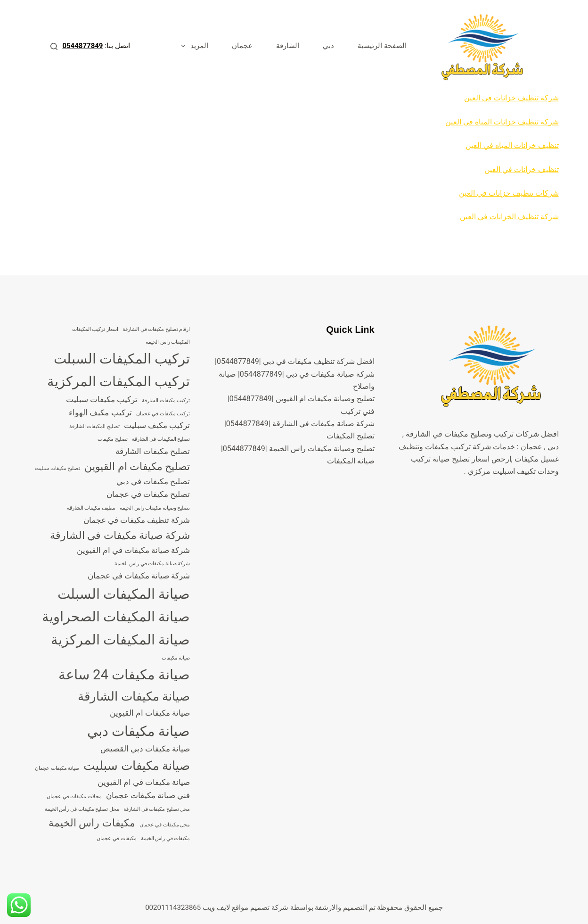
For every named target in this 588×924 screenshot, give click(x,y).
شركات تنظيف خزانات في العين (509, 193)
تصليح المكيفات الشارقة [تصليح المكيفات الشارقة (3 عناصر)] (94, 426)
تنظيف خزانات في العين (522, 169)
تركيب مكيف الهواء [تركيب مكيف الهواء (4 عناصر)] (100, 412)
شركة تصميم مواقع (260, 907)
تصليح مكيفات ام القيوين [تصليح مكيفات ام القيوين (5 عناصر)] (137, 466)
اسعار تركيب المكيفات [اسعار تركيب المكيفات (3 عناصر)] (95, 329)
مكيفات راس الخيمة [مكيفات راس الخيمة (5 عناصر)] (92, 823)
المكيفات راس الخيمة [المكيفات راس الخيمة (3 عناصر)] (168, 342)
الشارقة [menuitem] (288, 46)
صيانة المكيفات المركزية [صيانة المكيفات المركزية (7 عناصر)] (121, 640)
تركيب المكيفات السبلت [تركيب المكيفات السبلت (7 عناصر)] (122, 359)
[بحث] (54, 46)
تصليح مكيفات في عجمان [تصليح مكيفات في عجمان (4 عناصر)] (148, 494)
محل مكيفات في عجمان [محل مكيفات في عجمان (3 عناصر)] (165, 825)
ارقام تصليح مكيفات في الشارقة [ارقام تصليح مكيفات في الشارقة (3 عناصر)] (156, 329)
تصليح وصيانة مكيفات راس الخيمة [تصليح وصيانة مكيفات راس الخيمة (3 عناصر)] (155, 508)
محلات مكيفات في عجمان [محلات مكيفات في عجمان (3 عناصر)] (74, 796)
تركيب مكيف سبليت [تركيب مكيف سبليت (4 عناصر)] (157, 425)
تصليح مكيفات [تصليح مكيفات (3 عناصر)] (113, 439)
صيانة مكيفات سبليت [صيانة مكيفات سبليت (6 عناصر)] (137, 766)
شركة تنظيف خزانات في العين (511, 98)
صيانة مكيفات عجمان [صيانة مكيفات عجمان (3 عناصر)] (57, 768)
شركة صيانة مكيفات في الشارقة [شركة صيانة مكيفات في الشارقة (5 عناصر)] (120, 535)
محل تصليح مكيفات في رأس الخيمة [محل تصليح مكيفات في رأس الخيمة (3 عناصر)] (82, 809)
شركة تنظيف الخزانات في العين (509, 217)
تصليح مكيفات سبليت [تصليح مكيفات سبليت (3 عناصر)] (57, 468)
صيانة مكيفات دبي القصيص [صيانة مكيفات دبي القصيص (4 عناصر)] (145, 749)
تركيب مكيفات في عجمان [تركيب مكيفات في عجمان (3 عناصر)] (163, 414)
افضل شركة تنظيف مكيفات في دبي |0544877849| (295, 361)
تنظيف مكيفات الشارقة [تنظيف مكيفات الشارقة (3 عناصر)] (91, 508)
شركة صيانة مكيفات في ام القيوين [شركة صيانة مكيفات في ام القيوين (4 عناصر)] (134, 550)
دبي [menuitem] (328, 46)
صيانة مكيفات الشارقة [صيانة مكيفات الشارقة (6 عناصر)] (134, 696)
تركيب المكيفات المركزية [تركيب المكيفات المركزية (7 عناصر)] (119, 381)
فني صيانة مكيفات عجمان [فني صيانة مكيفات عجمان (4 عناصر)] (148, 795)
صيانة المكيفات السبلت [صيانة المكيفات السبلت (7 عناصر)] (124, 594)
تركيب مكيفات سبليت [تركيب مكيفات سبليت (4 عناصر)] (102, 399)
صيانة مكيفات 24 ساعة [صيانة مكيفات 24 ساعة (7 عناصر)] (124, 675)
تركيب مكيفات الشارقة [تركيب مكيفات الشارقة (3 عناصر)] (166, 400)
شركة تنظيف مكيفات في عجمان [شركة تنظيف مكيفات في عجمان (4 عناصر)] (137, 520)
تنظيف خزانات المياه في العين (512, 145)
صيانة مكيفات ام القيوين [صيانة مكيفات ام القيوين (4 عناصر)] (150, 713)
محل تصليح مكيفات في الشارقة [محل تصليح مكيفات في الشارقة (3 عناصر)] (157, 809)
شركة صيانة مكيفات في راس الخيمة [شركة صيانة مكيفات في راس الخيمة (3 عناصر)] (152, 564)
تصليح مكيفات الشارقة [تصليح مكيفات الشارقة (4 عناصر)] (153, 451)
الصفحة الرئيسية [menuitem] (382, 46)
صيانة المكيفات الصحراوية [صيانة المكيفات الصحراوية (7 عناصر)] (116, 617)
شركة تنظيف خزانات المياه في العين (502, 122)
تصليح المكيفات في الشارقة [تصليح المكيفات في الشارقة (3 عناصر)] (161, 439)
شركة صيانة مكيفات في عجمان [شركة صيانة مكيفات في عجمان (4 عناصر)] (139, 576)
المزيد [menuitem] (193, 46)
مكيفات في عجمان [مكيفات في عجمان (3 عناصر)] (116, 838)
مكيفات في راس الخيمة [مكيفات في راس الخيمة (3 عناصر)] (166, 838)
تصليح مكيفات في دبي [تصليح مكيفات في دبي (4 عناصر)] (153, 481)
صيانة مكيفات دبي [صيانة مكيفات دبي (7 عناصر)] (139, 731)
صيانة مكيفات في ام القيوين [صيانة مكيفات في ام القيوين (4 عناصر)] (144, 782)
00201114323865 (173, 907)
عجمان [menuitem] (242, 46)
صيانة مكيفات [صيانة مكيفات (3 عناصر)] (176, 658)
